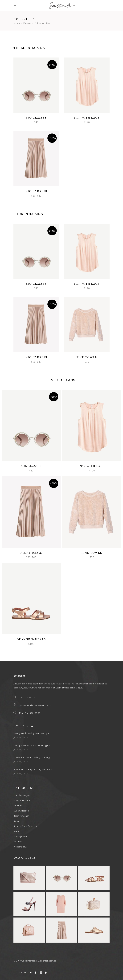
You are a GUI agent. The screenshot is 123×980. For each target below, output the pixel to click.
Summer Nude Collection (25, 826)
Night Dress (36, 191)
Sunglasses (36, 118)
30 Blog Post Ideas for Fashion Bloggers (32, 745)
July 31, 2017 (21, 738)
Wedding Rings (20, 847)
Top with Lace (87, 118)
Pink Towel (87, 357)
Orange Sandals (31, 639)
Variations (18, 842)
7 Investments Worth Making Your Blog (31, 757)
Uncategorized (20, 836)
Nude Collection (21, 811)
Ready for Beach (21, 816)
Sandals (17, 821)
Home (17, 23)
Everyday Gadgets (22, 795)
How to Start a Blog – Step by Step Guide (33, 769)
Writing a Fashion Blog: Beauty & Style (31, 733)
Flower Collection (22, 800)
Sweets (17, 831)
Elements (29, 23)
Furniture (18, 806)
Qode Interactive (29, 961)
